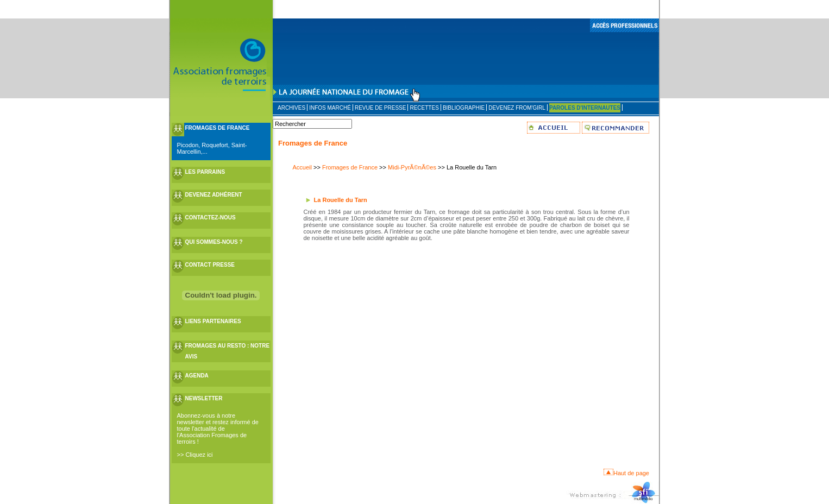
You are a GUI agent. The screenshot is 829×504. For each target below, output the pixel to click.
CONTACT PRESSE (210, 265)
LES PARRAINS (205, 172)
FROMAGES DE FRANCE (218, 128)
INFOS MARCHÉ (330, 108)
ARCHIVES (291, 108)
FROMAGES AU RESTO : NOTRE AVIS (228, 351)
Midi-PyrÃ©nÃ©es (412, 167)
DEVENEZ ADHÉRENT (214, 195)
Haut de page (631, 473)
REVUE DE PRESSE (380, 108)
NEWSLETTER (204, 398)
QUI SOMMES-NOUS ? (214, 242)
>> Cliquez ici (195, 455)
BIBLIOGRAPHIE (464, 108)
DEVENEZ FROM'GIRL (517, 108)
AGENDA (197, 376)
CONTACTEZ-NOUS (211, 218)
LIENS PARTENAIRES (213, 321)
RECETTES (424, 108)
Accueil (302, 167)
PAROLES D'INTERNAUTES (585, 108)
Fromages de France (350, 167)
